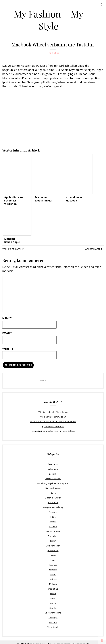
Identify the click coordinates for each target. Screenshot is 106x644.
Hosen (53, 558)
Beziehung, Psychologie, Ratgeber (53, 483)
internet (53, 567)
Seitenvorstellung (53, 610)
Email (7, 333)
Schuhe (53, 605)
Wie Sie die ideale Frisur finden (53, 412)
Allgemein (53, 468)
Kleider (53, 572)
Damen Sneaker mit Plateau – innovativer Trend (53, 421)
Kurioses (54, 53)
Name (7, 318)
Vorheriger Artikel (13, 249)
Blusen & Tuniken (53, 497)
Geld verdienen (53, 544)
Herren (53, 553)
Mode (53, 591)
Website (8, 348)
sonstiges (53, 615)
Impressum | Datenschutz (72, 641)
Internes (53, 563)
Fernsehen (53, 535)
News (53, 596)
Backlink (53, 473)
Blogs (53, 492)
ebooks (53, 520)
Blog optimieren (53, 487)
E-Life (53, 516)
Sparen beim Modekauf (53, 426)
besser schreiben (53, 478)
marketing (53, 586)
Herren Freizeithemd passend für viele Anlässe (53, 431)
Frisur (53, 539)
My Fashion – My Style (49, 20)
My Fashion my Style (40, 641)
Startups (53, 619)
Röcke (53, 601)
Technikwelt (53, 624)
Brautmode (53, 501)
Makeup (53, 582)
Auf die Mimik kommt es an (53, 417)
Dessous (53, 511)
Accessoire (53, 464)
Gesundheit (53, 549)
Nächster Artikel (94, 249)
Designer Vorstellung (53, 506)
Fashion (53, 525)
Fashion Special (53, 530)
